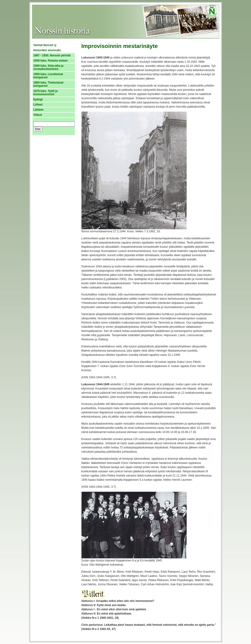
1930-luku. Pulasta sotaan (51, 61)
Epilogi (38, 99)
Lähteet (38, 110)
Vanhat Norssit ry (45, 45)
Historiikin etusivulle (47, 50)
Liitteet (38, 105)
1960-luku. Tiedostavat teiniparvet (49, 84)
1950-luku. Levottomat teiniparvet (48, 76)
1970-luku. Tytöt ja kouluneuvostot (46, 93)
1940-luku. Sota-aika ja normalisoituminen (49, 67)
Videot (38, 115)
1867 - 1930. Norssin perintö (52, 55)
